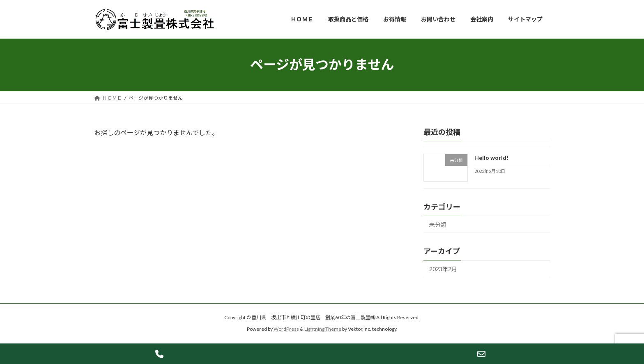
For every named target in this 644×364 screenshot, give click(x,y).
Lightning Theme (323, 329)
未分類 (438, 225)
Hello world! (491, 158)
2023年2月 (443, 269)
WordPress (286, 329)
